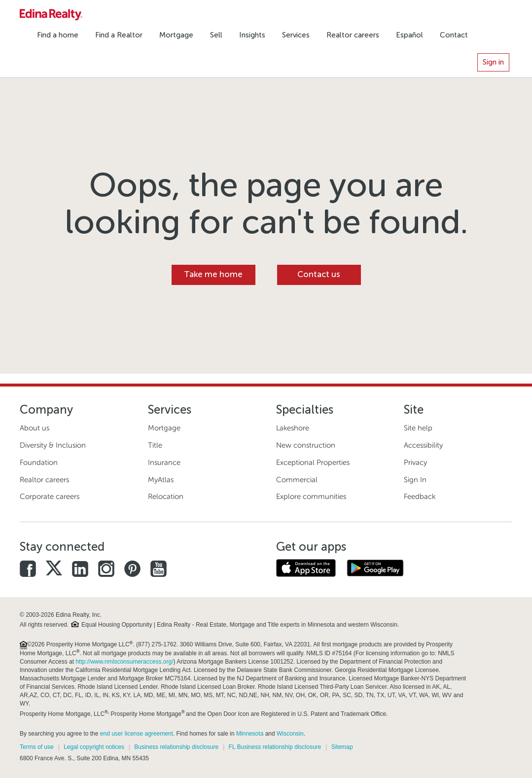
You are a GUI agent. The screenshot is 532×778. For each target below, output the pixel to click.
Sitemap (342, 747)
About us (35, 428)
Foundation (39, 462)
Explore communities (311, 496)
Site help (418, 428)
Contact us (319, 274)
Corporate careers (50, 496)
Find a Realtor (119, 35)
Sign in (493, 62)
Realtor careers (353, 35)
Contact (454, 35)
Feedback (420, 496)
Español (409, 35)
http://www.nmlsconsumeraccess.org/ (124, 662)
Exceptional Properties (313, 462)
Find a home (58, 35)
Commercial (297, 480)
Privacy (415, 462)
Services (296, 35)
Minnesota (250, 734)
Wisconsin (290, 734)
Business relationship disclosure (176, 747)
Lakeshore (293, 428)
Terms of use (37, 747)
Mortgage (176, 35)
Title (155, 445)
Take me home (213, 274)
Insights (252, 35)
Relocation (166, 496)
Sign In (415, 480)
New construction (306, 445)
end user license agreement (137, 734)
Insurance (164, 462)
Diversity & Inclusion (53, 445)
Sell (216, 35)
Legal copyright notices (94, 747)
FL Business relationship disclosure (275, 747)
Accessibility (423, 445)
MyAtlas (161, 480)
